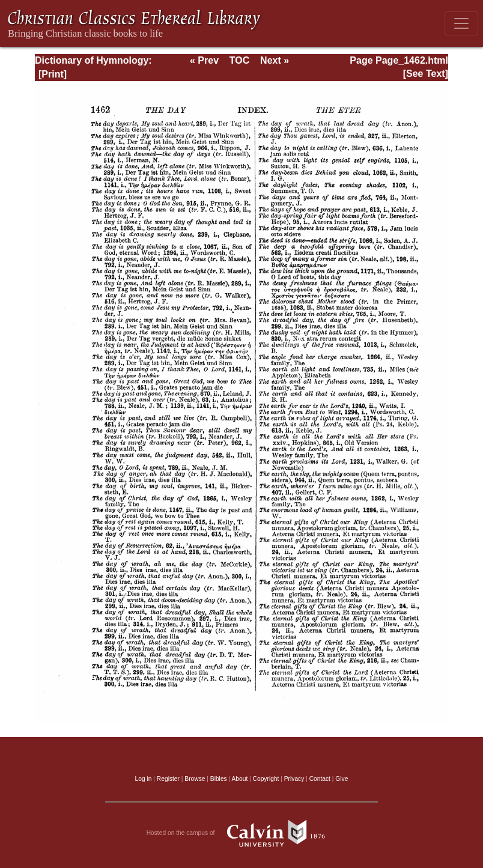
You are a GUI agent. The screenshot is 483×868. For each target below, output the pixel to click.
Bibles (219, 779)
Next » (275, 60)
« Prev (204, 60)
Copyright (266, 779)
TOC (239, 60)
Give (342, 779)
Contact (320, 779)
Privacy (294, 779)
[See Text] (426, 74)
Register (168, 779)
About (239, 779)
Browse (195, 779)
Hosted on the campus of (242, 833)
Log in (144, 779)
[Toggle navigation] (461, 23)
